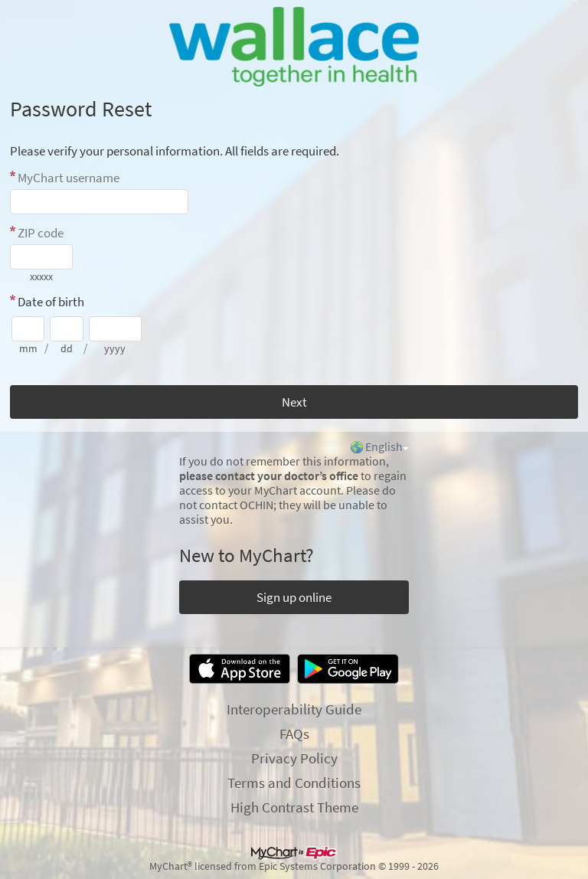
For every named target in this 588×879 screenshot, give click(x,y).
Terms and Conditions (294, 783)
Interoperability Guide (294, 709)
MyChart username (69, 178)
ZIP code (41, 233)
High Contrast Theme (294, 807)
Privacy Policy (294, 758)
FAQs (294, 734)
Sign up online (294, 597)
